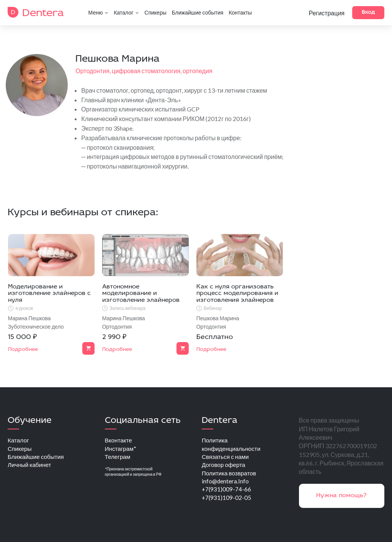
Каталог (126, 13)
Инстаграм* (121, 449)
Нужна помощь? (341, 496)
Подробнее (23, 350)
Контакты (240, 13)
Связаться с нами (226, 458)
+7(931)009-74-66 (227, 492)
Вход (368, 12)
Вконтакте (119, 440)
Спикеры (155, 13)
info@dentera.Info (226, 483)
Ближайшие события (198, 13)
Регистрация (327, 13)
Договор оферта (225, 466)
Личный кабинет (30, 466)
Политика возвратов (230, 475)
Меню (99, 13)
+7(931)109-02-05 (227, 500)
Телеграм (118, 458)
